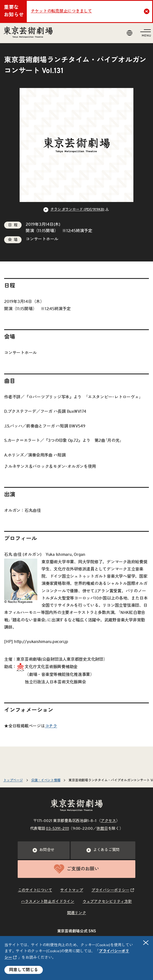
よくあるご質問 (103, 850)
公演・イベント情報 (46, 780)
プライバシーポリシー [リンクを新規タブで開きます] (110, 890)
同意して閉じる (24, 970)
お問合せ (43, 850)
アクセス (108, 821)
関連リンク (77, 913)
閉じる (146, 943)
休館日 (102, 829)
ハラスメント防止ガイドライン (48, 902)
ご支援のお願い (76, 869)
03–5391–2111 (57, 829)
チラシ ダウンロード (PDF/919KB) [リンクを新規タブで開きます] (78, 210)
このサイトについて (35, 890)
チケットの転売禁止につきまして (61, 11)
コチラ (51, 726)
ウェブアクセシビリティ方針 (107, 902)
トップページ (13, 780)
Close (147, 11)
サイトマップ (72, 890)
